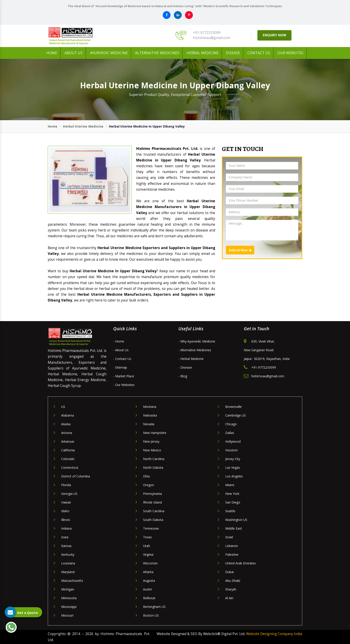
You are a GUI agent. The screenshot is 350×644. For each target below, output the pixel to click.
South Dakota (153, 520)
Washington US (236, 520)
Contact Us (259, 53)
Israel (229, 537)
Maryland (68, 572)
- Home (119, 341)
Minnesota (69, 598)
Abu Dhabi (233, 581)
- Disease (185, 367)
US (63, 407)
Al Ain (229, 598)
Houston (231, 450)
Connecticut (70, 468)
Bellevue (149, 598)
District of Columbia (76, 476)
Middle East (234, 528)
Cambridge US (235, 415)
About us (74, 53)
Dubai (229, 572)
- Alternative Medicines (195, 350)
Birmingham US (154, 607)
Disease (233, 53)
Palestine (232, 554)
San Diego (233, 502)
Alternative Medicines (157, 53)
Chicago (231, 424)
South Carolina (154, 511)
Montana (150, 407)
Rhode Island (152, 502)
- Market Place (124, 376)
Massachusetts (72, 581)
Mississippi (69, 607)
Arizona (67, 433)
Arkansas (68, 441)
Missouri (67, 615)
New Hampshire (155, 433)
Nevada (149, 424)
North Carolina (154, 459)
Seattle (230, 511)
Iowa (65, 537)
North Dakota (153, 468)
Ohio (147, 476)
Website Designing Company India (274, 634)
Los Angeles (234, 476)
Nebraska (150, 415)
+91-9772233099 (207, 33)
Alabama (68, 415)
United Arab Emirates (241, 563)
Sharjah (231, 589)
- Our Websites (124, 385)
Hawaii (66, 502)
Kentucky (68, 554)
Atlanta (148, 572)
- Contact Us (122, 359)
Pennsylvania (152, 494)
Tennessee (151, 528)
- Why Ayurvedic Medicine (197, 341)
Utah (147, 546)
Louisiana (68, 563)
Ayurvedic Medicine (109, 53)
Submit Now (240, 250)
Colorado (68, 459)
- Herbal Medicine (191, 359)
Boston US (151, 615)
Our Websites (290, 53)
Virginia (148, 554)
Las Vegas (233, 468)
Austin (148, 589)
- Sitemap (120, 367)
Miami (230, 485)
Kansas (66, 546)
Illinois (66, 520)
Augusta (149, 581)
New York (232, 494)
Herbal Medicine (203, 53)
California (68, 450)
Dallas (230, 433)
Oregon (149, 485)
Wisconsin (150, 563)
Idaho (65, 511)
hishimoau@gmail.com (212, 38)
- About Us (121, 350)
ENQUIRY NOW (274, 35)
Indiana (66, 528)
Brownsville (233, 407)
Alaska (66, 424)
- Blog (183, 376)
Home (52, 53)
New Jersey (151, 441)
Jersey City (233, 459)
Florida (66, 485)
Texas (147, 537)
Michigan (68, 589)
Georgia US (69, 494)
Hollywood (233, 441)
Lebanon (232, 546)
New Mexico (152, 450)
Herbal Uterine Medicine (83, 126)
